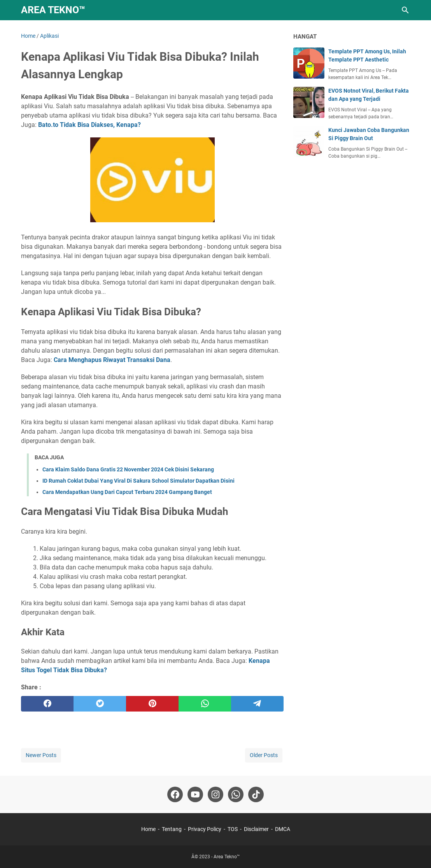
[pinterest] (152, 704)
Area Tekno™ (53, 10)
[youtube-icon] (195, 794)
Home (148, 829)
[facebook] (47, 704)
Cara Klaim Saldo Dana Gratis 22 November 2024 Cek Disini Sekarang (128, 469)
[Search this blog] (405, 10)
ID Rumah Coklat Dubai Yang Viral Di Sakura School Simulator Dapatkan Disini (138, 481)
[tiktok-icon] (256, 794)
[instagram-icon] (215, 794)
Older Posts (264, 755)
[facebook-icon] (175, 794)
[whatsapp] (205, 704)
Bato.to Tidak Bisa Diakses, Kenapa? (89, 125)
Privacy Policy (205, 829)
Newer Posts (41, 755)
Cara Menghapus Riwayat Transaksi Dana (112, 360)
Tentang (172, 829)
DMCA (283, 829)
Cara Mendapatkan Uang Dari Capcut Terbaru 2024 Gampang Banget (127, 492)
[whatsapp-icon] (236, 794)
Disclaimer (256, 829)
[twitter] (100, 704)
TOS (233, 829)
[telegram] (257, 704)
